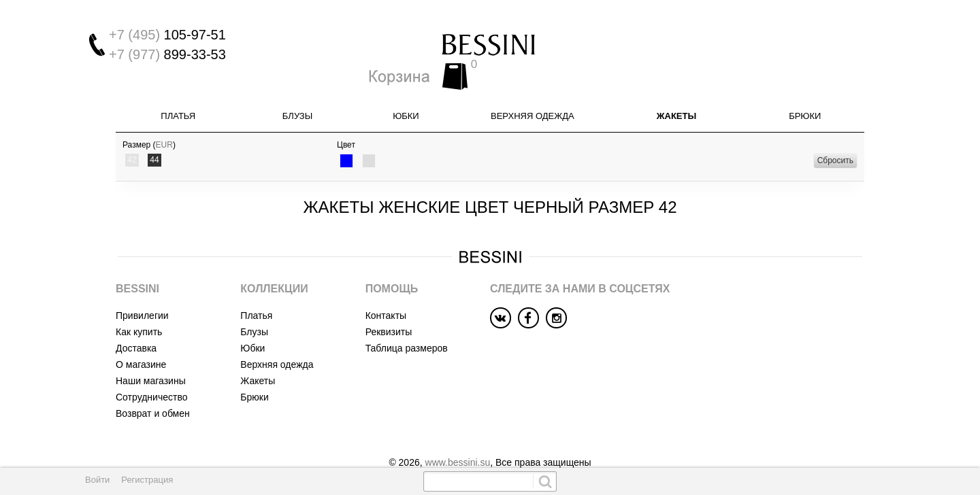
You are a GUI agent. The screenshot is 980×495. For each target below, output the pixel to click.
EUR (164, 120)
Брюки (805, 91)
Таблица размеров (407, 323)
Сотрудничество (151, 372)
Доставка (136, 323)
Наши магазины (151, 356)
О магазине (141, 339)
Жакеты (676, 91)
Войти (97, 480)
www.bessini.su (458, 437)
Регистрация (147, 480)
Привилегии (142, 290)
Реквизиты (389, 307)
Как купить (139, 307)
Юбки (406, 91)
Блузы (297, 91)
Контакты (386, 290)
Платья (178, 91)
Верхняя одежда (533, 91)
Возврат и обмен (153, 388)
